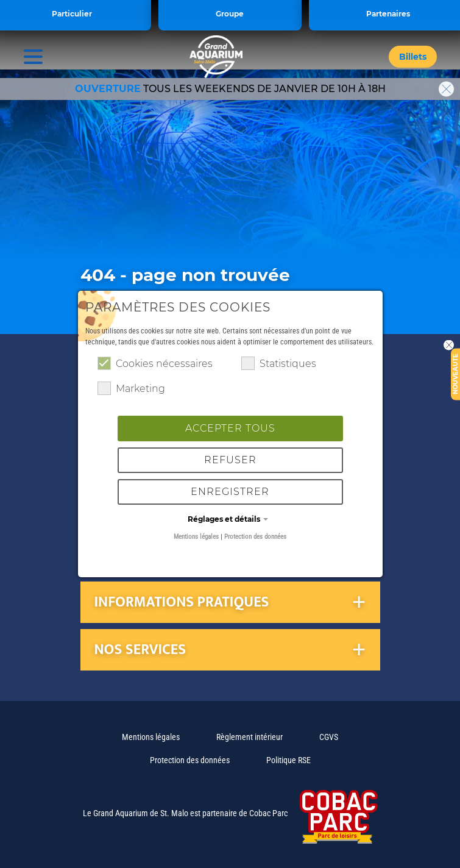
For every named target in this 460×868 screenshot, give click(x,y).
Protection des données (255, 537)
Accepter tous (230, 428)
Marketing (131, 388)
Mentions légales (196, 537)
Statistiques (279, 363)
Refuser (230, 460)
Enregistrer (230, 492)
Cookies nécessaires (155, 363)
